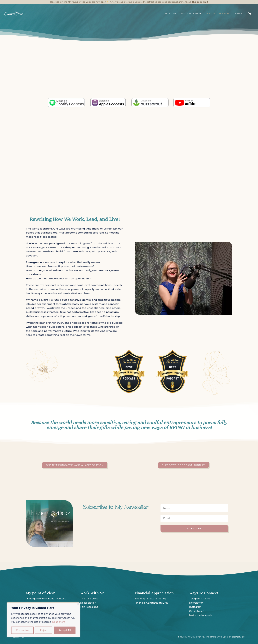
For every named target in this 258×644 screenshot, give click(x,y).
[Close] (78, 604)
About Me (170, 14)
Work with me (189, 14)
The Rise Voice (89, 599)
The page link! (200, 2)
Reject (44, 630)
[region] (43, 620)
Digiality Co (238, 637)
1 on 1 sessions (89, 607)
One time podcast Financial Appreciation (75, 465)
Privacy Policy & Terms (191, 637)
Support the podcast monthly (183, 465)
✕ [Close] (254, 2)
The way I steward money (151, 599)
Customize (22, 630)
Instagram (195, 607)
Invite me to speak (200, 615)
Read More (59, 622)
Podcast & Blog (216, 14)
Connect (239, 14)
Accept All (65, 630)
